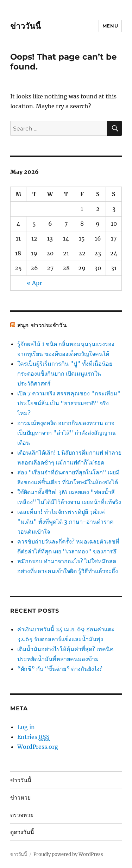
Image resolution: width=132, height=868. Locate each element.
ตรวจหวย (22, 815)
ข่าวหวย (20, 798)
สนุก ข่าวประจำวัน (42, 325)
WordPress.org (38, 747)
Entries (33, 737)
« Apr (34, 283)
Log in (26, 727)
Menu (110, 26)
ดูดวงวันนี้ (22, 832)
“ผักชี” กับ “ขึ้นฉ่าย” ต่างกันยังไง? (60, 669)
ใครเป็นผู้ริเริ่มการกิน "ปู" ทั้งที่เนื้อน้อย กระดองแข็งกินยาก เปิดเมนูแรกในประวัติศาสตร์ (65, 374)
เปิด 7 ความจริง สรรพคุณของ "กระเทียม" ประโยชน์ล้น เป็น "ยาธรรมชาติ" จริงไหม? (69, 403)
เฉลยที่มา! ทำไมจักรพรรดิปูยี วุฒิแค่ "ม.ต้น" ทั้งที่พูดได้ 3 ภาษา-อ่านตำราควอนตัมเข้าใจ (65, 522)
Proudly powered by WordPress (68, 854)
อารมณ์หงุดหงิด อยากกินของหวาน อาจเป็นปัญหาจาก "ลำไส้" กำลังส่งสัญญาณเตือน (67, 433)
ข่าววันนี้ (26, 26)
